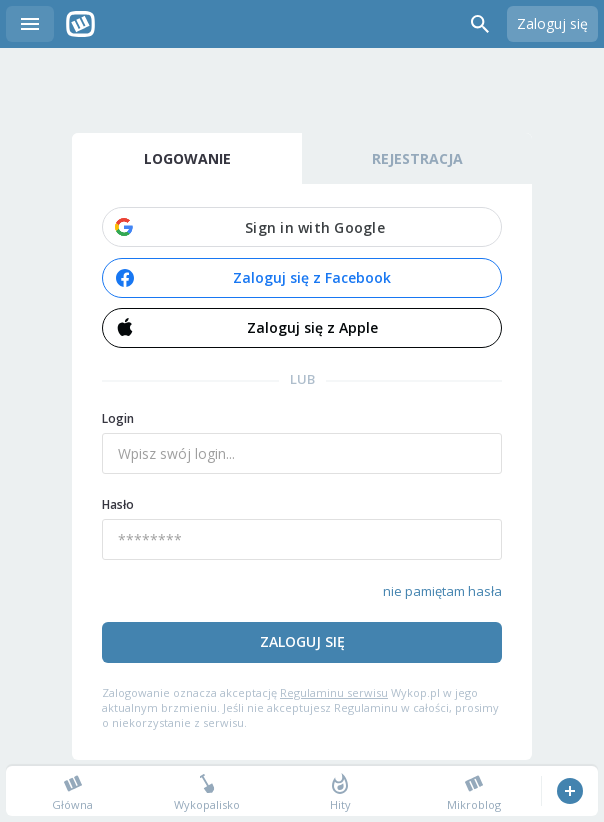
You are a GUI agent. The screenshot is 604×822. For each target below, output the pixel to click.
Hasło (118, 504)
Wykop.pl (80, 24)
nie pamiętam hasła (442, 591)
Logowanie (187, 158)
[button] (302, 227)
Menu (30, 24)
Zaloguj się (552, 23)
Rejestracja (417, 158)
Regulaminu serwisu (334, 692)
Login (118, 418)
